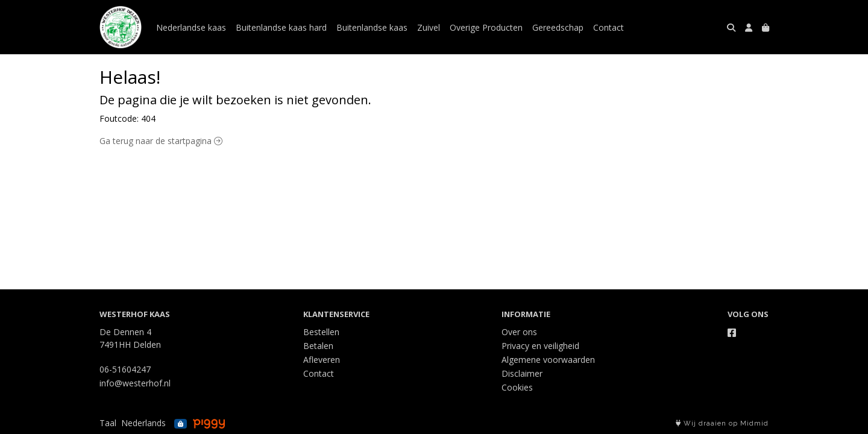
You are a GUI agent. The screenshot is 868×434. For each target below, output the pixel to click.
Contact (609, 27)
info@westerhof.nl (135, 383)
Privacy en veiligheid (540, 346)
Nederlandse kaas (191, 27)
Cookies (517, 387)
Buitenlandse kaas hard (281, 27)
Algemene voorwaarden (548, 360)
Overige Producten (486, 27)
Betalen (318, 346)
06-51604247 (125, 369)
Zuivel (429, 27)
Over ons (519, 332)
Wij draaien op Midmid (722, 423)
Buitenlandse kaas (372, 27)
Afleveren (322, 360)
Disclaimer (522, 373)
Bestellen (321, 332)
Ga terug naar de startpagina (161, 141)
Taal (108, 423)
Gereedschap (558, 27)
